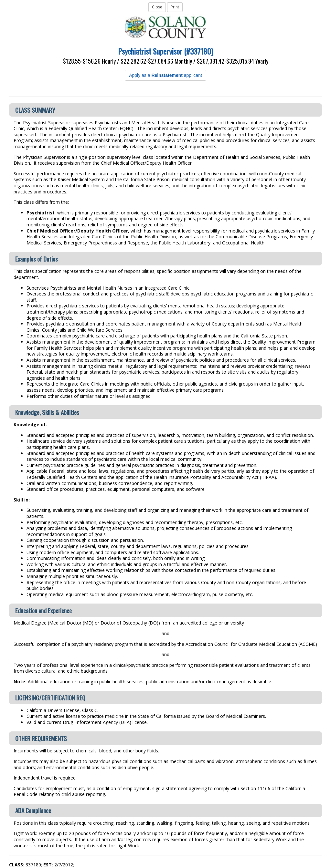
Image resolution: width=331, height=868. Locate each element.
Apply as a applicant (165, 75)
